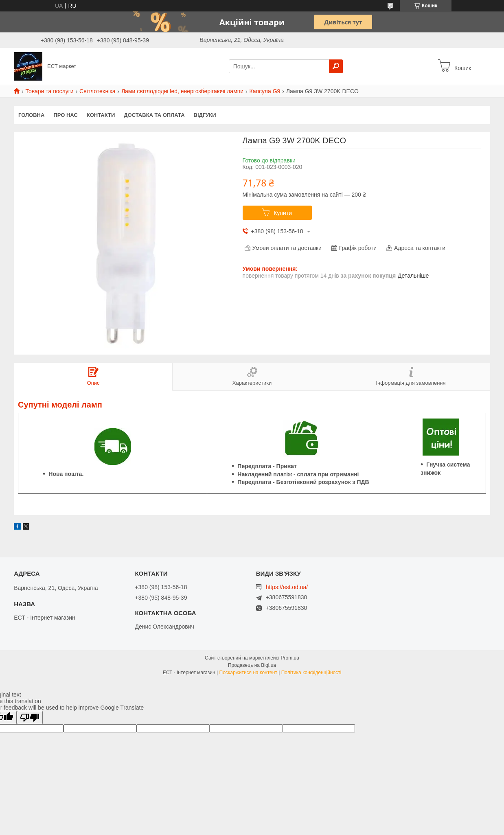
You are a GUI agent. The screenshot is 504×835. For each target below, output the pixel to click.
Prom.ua (290, 658)
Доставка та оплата (154, 115)
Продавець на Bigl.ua (252, 665)
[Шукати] (336, 66)
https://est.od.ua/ (287, 587)
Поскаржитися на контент (248, 673)
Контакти (101, 115)
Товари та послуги (49, 91)
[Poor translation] (30, 718)
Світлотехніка (97, 91)
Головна (31, 115)
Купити (283, 213)
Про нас (65, 115)
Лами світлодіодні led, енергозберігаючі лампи (182, 91)
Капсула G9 (265, 91)
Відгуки (205, 115)
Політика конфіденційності (311, 673)
